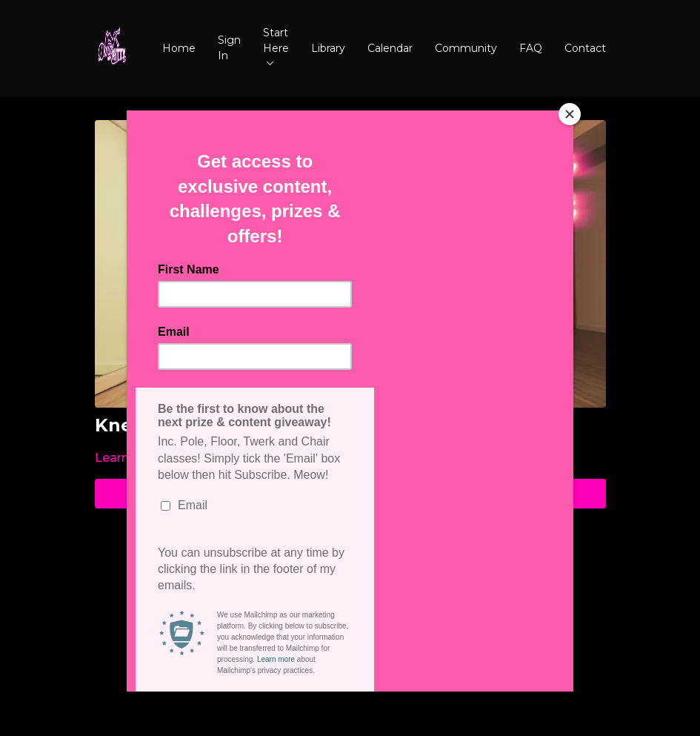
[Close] (570, 114)
